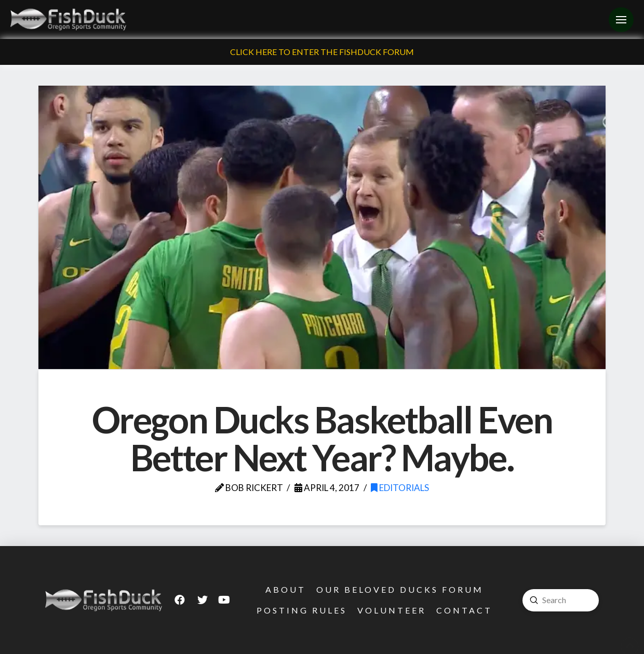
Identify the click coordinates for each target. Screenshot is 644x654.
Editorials (400, 488)
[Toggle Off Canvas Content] (621, 20)
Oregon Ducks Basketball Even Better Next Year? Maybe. (322, 439)
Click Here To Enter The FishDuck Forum (322, 52)
